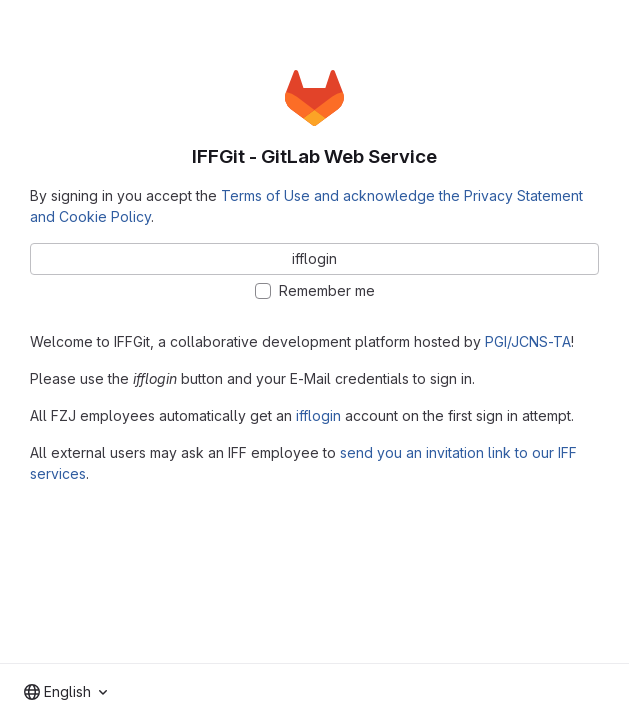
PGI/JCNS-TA (528, 341)
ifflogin (318, 415)
